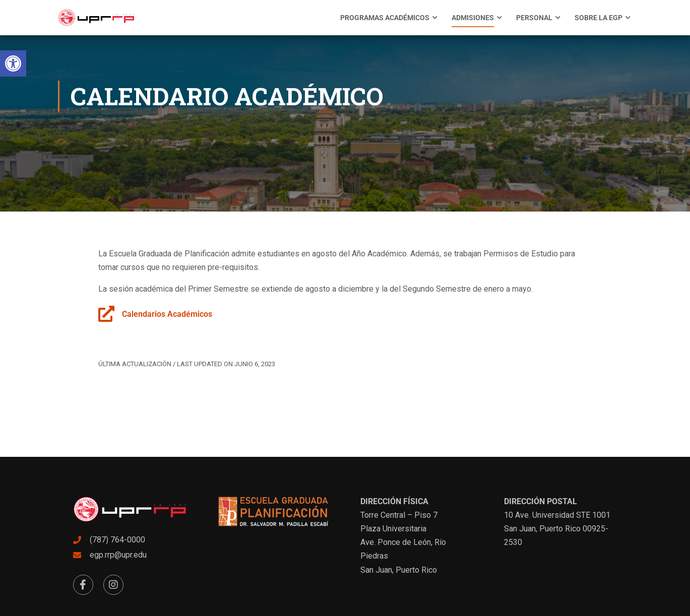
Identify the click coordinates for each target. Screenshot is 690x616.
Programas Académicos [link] (385, 18)
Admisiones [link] (473, 18)
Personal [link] (534, 18)
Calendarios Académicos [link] (167, 314)
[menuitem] (385, 18)
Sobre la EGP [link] (599, 18)
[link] (13, 63)
